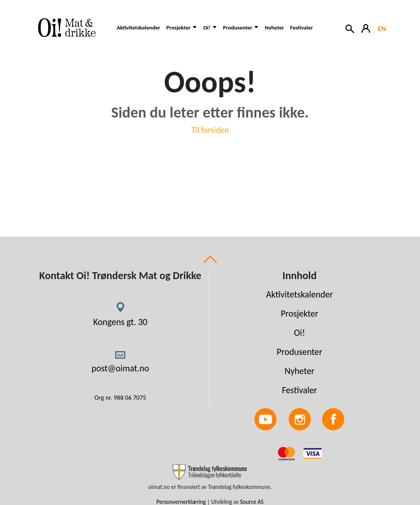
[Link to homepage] (70, 28)
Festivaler (302, 28)
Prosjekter (300, 313)
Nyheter (274, 28)
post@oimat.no (120, 368)
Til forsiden (210, 130)
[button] (182, 32)
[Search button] (350, 28)
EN (382, 29)
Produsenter (299, 352)
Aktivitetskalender (138, 28)
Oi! (300, 333)
